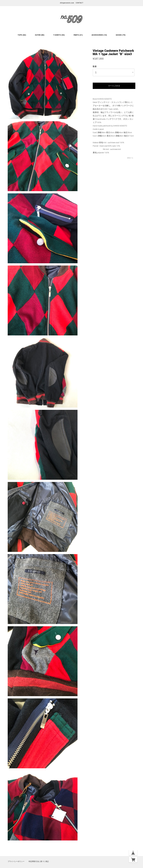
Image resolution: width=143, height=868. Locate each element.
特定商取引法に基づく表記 (39, 861)
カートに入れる (114, 86)
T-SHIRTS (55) (59, 35)
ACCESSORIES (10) (99, 35)
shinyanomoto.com (67, 3)
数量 (95, 67)
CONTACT (79, 3)
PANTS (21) (78, 35)
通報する (130, 158)
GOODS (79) (121, 35)
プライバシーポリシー (16, 861)
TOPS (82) (22, 35)
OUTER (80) (40, 35)
